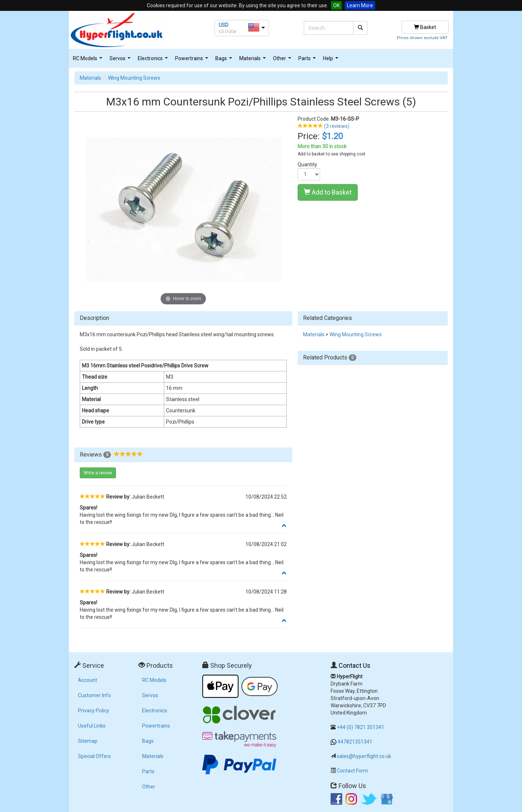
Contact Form (352, 771)
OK (336, 5)
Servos (121, 60)
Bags (225, 60)
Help (332, 60)
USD (223, 25)
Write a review (98, 473)
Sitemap (88, 741)
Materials (253, 60)
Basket (425, 27)
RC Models (88, 60)
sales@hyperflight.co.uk (364, 756)
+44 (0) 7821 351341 (361, 727)
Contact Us (355, 665)
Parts (308, 60)
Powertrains (192, 60)
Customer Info (94, 695)
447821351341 (355, 742)
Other (283, 60)
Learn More (360, 5)
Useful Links (92, 726)
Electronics (154, 60)
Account (88, 680)
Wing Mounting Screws (134, 78)
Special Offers (94, 756)
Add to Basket (328, 192)
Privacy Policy (94, 711)
